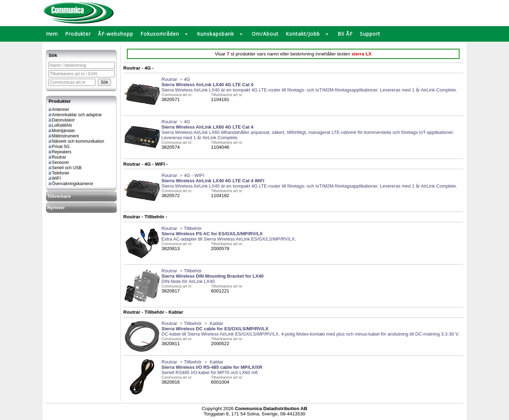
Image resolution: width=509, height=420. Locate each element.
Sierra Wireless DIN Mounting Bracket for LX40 (213, 276)
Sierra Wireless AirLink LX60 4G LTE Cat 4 (207, 127)
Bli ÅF (345, 34)
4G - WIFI (194, 175)
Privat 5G (58, 147)
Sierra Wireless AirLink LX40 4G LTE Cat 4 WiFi (213, 181)
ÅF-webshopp (116, 34)
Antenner (58, 110)
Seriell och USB (65, 168)
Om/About (265, 34)
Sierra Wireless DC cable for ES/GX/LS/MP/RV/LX (215, 329)
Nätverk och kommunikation (76, 141)
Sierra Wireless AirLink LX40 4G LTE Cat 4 (207, 85)
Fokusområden (160, 34)
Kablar (216, 323)
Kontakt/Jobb (303, 34)
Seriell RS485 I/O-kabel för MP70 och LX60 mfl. (210, 372)
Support (370, 34)
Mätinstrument (63, 136)
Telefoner (58, 173)
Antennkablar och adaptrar (75, 115)
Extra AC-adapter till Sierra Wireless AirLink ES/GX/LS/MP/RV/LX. (229, 239)
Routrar (57, 157)
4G (187, 79)
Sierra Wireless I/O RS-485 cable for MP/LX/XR (212, 367)
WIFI (54, 178)
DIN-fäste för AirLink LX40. (189, 281)
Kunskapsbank (215, 34)
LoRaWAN (60, 125)
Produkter (78, 34)
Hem (52, 34)
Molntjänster (61, 131)
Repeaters (59, 152)
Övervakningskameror (70, 184)
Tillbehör (193, 228)
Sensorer (58, 162)
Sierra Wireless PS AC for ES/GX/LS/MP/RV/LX (212, 234)
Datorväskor (61, 120)
